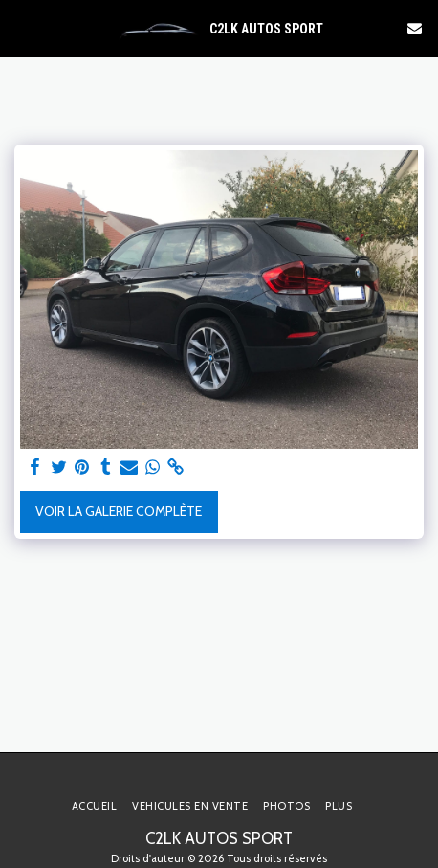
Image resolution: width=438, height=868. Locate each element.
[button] (21, 28)
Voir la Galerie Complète (119, 511)
